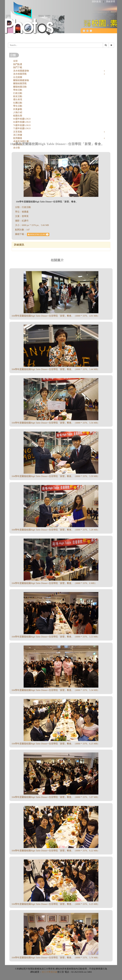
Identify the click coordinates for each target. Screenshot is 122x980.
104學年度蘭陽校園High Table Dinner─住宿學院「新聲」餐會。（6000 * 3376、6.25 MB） (55, 744)
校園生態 (18, 116)
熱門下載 (18, 67)
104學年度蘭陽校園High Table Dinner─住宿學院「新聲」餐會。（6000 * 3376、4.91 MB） (55, 316)
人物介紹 (18, 112)
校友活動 (18, 96)
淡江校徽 (18, 135)
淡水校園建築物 (21, 71)
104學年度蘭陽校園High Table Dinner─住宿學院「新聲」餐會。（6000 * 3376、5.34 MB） (55, 690)
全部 (15, 61)
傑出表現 (18, 99)
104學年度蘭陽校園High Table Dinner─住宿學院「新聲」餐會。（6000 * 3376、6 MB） (54, 583)
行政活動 (18, 93)
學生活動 (18, 106)
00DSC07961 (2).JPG (38, 234)
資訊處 (54, 972)
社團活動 (18, 103)
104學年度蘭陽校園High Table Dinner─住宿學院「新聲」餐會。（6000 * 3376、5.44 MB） (55, 369)
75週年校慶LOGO (22, 128)
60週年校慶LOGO (22, 119)
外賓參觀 (18, 109)
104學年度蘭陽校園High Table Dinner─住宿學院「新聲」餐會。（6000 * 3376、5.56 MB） (55, 423)
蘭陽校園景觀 (20, 83)
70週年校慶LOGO (22, 125)
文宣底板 (18, 132)
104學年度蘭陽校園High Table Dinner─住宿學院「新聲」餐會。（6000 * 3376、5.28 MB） (55, 530)
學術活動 (18, 90)
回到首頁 (96, 1)
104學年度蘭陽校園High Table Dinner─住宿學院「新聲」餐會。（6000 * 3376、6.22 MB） (55, 851)
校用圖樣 (18, 138)
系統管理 (110, 1)
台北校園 (18, 77)
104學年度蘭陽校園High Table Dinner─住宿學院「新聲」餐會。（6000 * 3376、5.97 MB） (55, 797)
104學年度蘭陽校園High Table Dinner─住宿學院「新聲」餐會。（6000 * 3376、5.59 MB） (55, 476)
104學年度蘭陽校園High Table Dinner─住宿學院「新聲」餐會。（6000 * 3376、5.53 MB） (55, 637)
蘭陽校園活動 (20, 87)
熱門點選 (18, 64)
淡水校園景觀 (20, 74)
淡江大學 (46, 972)
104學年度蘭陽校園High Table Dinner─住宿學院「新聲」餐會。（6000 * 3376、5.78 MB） (55, 958)
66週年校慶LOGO (22, 122)
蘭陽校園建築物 (21, 80)
